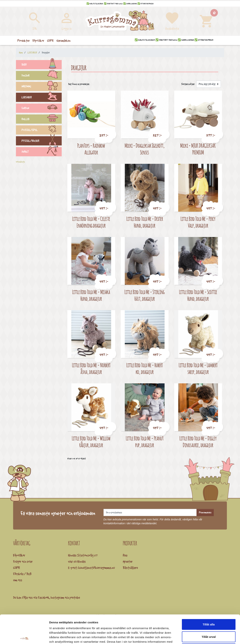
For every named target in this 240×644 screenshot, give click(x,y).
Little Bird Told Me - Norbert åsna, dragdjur (91, 368)
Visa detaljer (204, 637)
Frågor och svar (23, 561)
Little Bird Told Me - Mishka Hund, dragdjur (91, 295)
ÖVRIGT (42, 152)
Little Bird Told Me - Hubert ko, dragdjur (145, 368)
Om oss (18, 580)
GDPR (16, 568)
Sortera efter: (188, 84)
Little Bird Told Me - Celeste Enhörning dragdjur (91, 222)
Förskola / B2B (22, 574)
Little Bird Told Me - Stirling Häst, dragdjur (145, 295)
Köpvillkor (19, 555)
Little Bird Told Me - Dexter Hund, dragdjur (145, 222)
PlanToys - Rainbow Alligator (91, 149)
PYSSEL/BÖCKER (42, 141)
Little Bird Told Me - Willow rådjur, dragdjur (91, 442)
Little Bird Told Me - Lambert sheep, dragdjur (198, 368)
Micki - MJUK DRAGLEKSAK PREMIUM (198, 149)
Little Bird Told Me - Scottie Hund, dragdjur (198, 295)
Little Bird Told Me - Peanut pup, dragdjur (145, 442)
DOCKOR (42, 76)
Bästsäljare (130, 568)
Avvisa (209, 619)
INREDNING (42, 87)
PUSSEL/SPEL (42, 130)
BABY (42, 65)
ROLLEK (42, 120)
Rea (125, 555)
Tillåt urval (209, 607)
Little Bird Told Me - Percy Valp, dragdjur (198, 222)
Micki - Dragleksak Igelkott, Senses (145, 149)
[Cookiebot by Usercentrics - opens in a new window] (24, 637)
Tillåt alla (209, 595)
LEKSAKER (42, 98)
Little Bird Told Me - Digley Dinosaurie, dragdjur (198, 442)
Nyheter (128, 561)
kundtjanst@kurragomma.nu (97, 568)
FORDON (42, 109)
